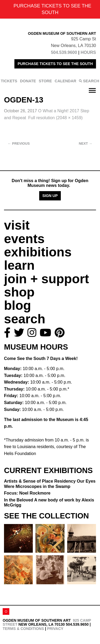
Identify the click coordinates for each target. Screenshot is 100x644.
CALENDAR (65, 81)
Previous (19, 143)
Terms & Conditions (23, 629)
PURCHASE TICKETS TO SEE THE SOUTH (55, 64)
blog (17, 305)
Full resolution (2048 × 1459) (55, 118)
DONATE (28, 81)
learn (19, 265)
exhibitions (38, 252)
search (25, 319)
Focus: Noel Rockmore (27, 493)
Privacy (55, 629)
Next (86, 143)
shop (19, 292)
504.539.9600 (64, 52)
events (24, 239)
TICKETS (9, 81)
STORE (45, 81)
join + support (47, 279)
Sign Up (50, 196)
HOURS (88, 52)
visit (17, 225)
